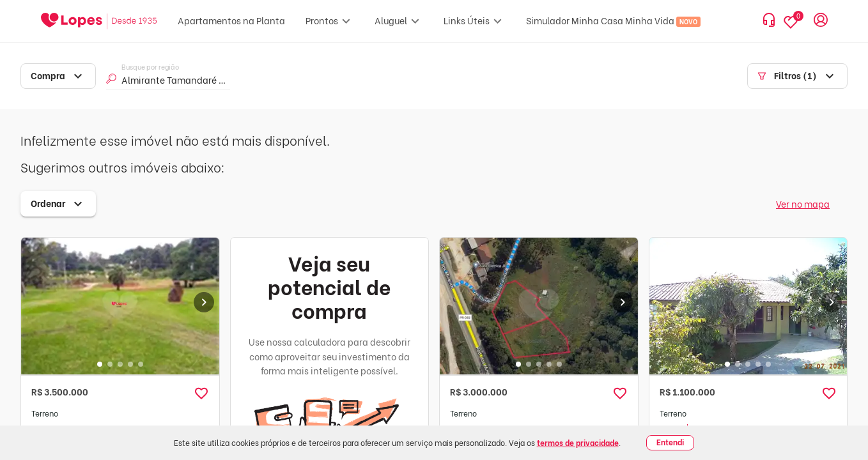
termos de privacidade (578, 442)
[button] (201, 394)
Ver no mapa (803, 203)
